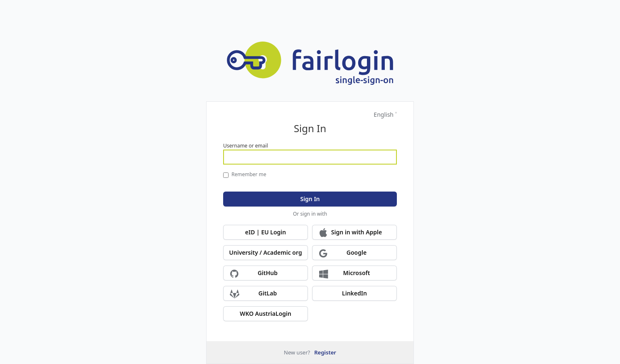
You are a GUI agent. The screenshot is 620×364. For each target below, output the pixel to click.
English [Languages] (384, 114)
